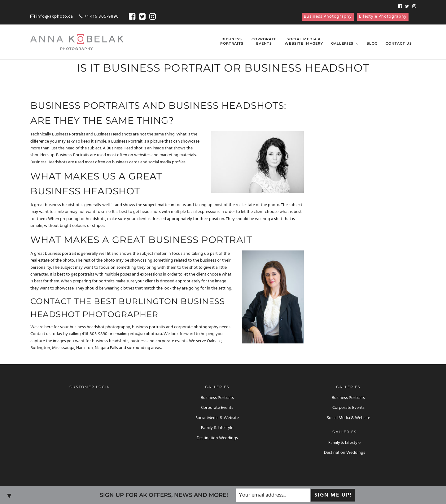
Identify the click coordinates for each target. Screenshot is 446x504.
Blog (372, 43)
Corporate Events (217, 408)
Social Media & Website (217, 418)
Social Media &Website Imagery (304, 41)
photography (118, 327)
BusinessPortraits (232, 41)
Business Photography (328, 17)
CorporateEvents (264, 41)
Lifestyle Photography (383, 17)
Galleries (342, 43)
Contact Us (399, 43)
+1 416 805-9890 (99, 17)
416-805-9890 (95, 334)
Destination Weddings (217, 438)
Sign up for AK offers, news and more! (164, 495)
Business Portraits (217, 398)
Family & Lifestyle (217, 428)
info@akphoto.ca (52, 17)
